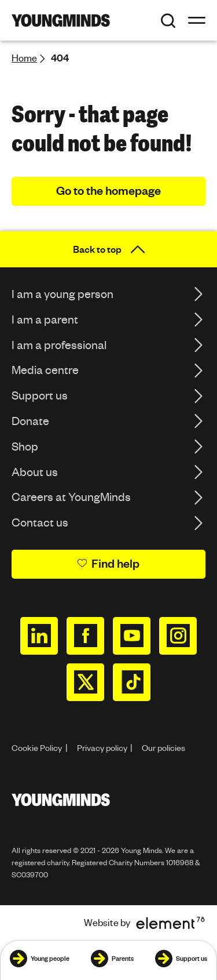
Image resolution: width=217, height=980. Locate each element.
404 (60, 58)
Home (24, 58)
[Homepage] (61, 20)
